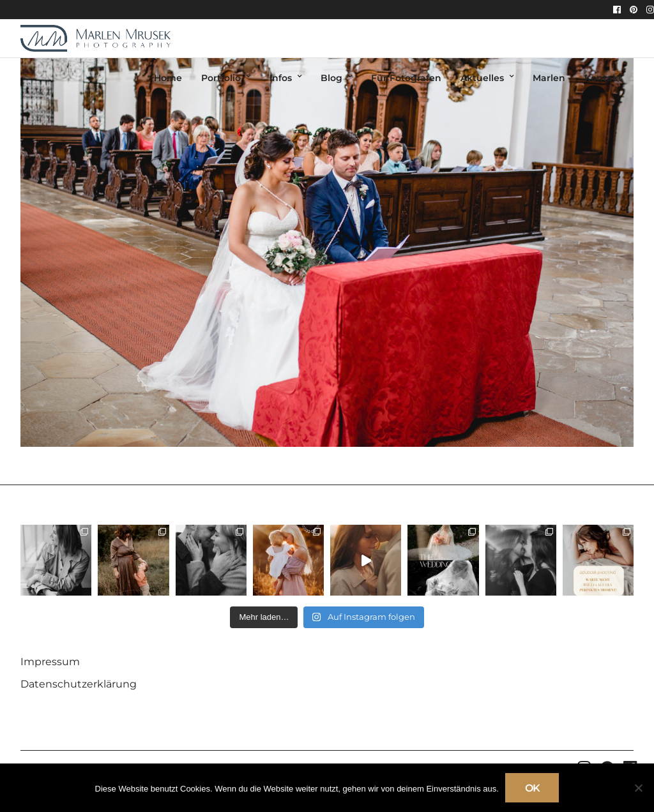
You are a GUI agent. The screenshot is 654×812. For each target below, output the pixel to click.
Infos (281, 78)
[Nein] (638, 788)
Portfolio (221, 78)
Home (168, 78)
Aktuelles (482, 78)
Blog (331, 78)
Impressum (50, 662)
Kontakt (603, 78)
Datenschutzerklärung (79, 684)
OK (532, 788)
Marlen (549, 78)
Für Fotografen (406, 78)
